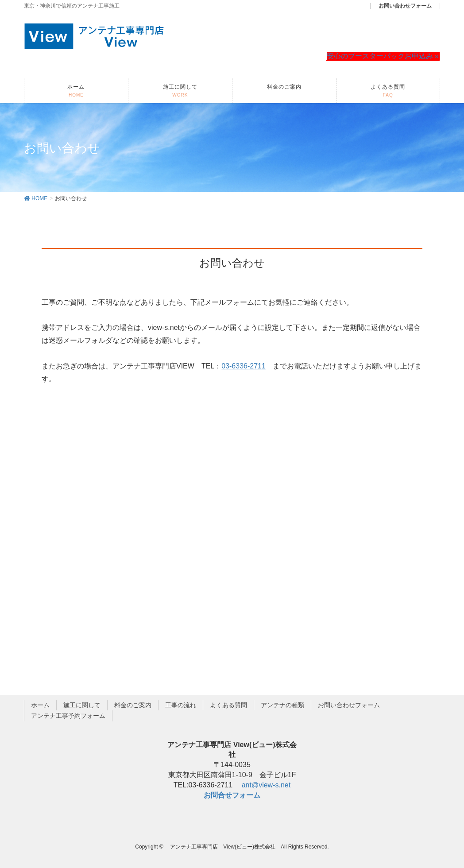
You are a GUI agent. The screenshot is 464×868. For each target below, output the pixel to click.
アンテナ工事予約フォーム (68, 716)
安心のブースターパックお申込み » (383, 56)
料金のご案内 (133, 705)
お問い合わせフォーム (349, 705)
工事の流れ (181, 705)
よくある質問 (228, 705)
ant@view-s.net (266, 785)
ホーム (40, 705)
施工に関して (82, 705)
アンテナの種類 (282, 705)
